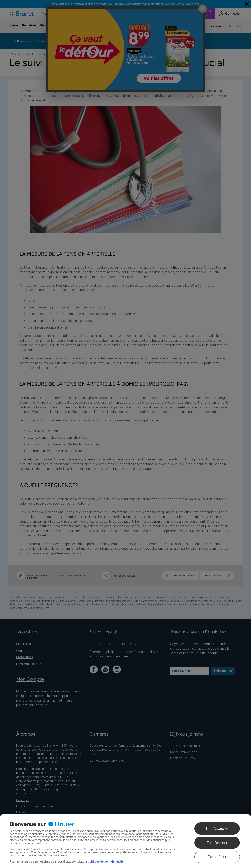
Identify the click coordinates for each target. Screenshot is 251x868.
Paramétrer (217, 857)
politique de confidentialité (106, 861)
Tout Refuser (217, 843)
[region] (125, 841)
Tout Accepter (217, 828)
